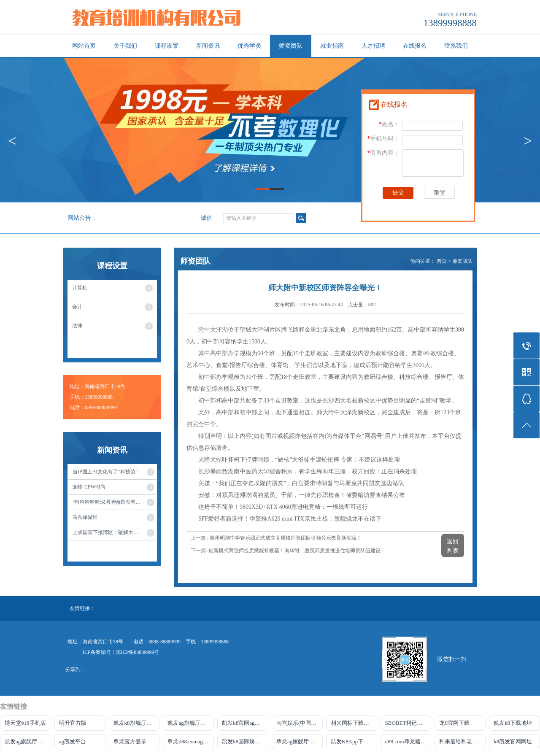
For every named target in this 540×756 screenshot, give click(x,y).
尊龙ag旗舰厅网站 (298, 741)
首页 (442, 261)
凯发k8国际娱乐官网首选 (245, 741)
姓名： (389, 124)
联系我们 (456, 46)
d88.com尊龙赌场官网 (408, 741)
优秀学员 (249, 46)
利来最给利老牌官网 (462, 741)
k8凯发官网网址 (513, 741)
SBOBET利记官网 (407, 723)
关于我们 (125, 46)
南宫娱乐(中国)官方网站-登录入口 (300, 723)
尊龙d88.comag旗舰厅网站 (191, 741)
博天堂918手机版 (25, 723)
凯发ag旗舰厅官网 (189, 723)
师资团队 (291, 46)
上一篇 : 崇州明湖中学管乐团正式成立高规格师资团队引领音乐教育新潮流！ (276, 538)
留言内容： (383, 153)
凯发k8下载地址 (513, 723)
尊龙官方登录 (130, 741)
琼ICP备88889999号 (138, 652)
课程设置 (167, 46)
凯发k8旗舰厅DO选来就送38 (137, 723)
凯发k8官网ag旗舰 (244, 723)
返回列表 (453, 546)
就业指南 (332, 46)
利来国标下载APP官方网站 (354, 723)
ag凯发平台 (73, 741)
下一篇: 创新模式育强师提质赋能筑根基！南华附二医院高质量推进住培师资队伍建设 (286, 551)
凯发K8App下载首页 (354, 741)
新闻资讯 (208, 46)
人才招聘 (373, 46)
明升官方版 (73, 723)
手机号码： (383, 139)
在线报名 (415, 46)
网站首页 (84, 46)
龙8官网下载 (454, 723)
